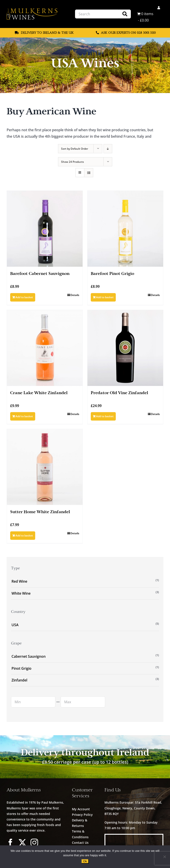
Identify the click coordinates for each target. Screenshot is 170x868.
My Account (81, 809)
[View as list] (89, 173)
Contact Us (80, 843)
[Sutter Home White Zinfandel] (45, 467)
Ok (85, 861)
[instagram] (34, 842)
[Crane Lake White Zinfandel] (45, 348)
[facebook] (10, 842)
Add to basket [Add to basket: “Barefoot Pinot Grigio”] (105, 297)
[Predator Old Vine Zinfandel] (125, 348)
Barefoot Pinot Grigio (112, 274)
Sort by (75, 149)
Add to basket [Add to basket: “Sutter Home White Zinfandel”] (24, 535)
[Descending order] (108, 149)
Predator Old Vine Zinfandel (119, 393)
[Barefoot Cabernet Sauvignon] (45, 229)
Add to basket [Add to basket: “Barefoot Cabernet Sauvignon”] (24, 297)
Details (75, 295)
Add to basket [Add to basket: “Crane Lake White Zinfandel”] (24, 416)
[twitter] (22, 842)
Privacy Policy (82, 815)
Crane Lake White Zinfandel (39, 393)
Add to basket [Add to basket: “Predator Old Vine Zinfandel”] (105, 416)
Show (72, 162)
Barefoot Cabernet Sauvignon (40, 274)
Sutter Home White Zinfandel (40, 512)
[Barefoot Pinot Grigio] (125, 229)
